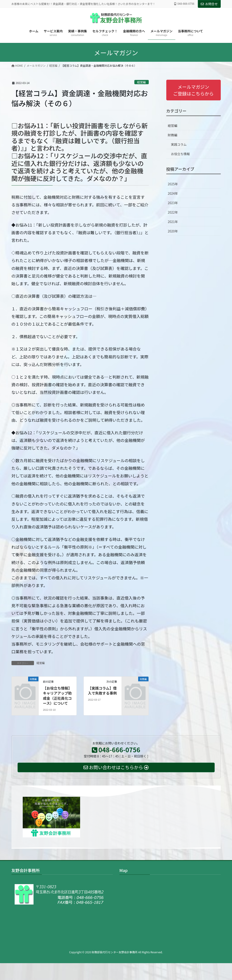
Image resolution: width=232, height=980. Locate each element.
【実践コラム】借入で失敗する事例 (102, 691)
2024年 (173, 193)
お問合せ (209, 4)
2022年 (173, 212)
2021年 (173, 222)
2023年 (173, 203)
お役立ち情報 (180, 154)
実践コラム (179, 144)
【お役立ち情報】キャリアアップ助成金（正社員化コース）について (57, 696)
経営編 (141, 82)
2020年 (173, 231)
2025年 (173, 184)
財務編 (173, 135)
